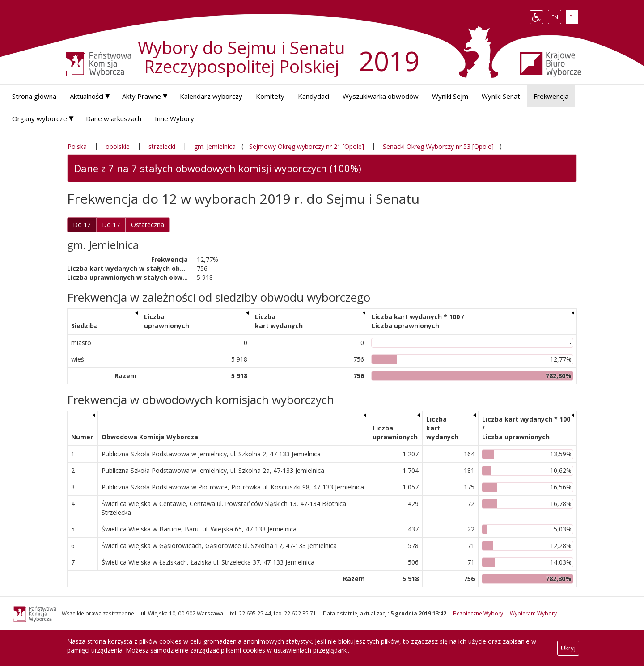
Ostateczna (148, 225)
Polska (77, 146)
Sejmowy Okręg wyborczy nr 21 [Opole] (307, 146)
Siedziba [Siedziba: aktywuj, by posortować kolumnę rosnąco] (85, 326)
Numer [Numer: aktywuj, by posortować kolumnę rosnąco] (82, 437)
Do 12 (82, 225)
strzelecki (162, 146)
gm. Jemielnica (215, 146)
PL (574, 17)
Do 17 (111, 225)
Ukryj (568, 648)
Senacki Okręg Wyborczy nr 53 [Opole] (438, 146)
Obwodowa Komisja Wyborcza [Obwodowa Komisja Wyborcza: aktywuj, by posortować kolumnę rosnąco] (150, 437)
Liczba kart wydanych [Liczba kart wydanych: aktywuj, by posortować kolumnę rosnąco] (279, 321)
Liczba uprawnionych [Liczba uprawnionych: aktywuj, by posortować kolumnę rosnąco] (167, 321)
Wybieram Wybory (533, 613)
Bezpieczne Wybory (478, 613)
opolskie (118, 146)
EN (556, 17)
